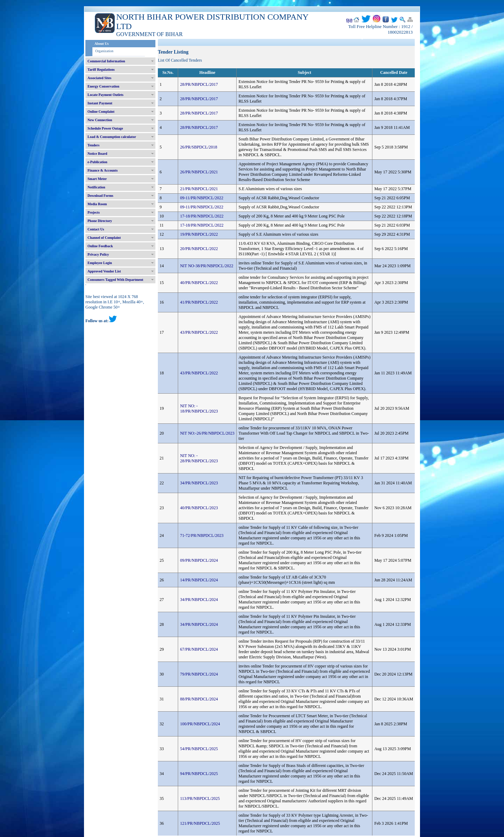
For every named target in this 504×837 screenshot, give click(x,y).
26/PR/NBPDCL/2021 (199, 172)
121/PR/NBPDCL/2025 (200, 823)
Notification (96, 187)
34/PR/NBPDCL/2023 (199, 483)
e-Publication (97, 162)
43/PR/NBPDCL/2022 (199, 332)
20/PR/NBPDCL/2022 (199, 249)
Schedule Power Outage (105, 128)
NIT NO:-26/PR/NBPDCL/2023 (207, 433)
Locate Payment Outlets (106, 95)
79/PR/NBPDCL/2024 (199, 674)
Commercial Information (106, 61)
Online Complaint (101, 112)
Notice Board (97, 154)
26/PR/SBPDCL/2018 (198, 147)
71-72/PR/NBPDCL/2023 (202, 535)
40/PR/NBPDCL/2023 (199, 508)
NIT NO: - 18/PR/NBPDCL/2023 (199, 409)
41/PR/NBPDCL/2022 (199, 302)
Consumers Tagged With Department (115, 280)
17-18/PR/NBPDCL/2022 (202, 216)
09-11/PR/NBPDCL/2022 (202, 198)
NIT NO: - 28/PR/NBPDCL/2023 (199, 458)
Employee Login (100, 263)
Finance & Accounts (103, 170)
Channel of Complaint (104, 238)
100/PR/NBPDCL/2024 (200, 724)
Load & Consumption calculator (112, 137)
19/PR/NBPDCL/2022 (199, 234)
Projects (94, 212)
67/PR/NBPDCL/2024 (199, 649)
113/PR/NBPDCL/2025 (200, 798)
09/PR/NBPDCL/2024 (199, 560)
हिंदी (349, 21)
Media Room (97, 204)
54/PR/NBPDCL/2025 (199, 749)
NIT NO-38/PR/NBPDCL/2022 (206, 266)
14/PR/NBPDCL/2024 (199, 580)
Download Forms (100, 196)
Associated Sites (99, 78)
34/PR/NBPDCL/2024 (199, 600)
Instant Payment (100, 103)
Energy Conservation (103, 86)
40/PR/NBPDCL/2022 (199, 283)
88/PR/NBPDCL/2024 (199, 699)
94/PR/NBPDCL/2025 (199, 774)
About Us (101, 44)
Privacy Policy (98, 254)
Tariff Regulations (101, 70)
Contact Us (96, 229)
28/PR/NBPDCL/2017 (199, 84)
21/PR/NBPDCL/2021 (199, 189)
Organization (104, 51)
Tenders (93, 145)
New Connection (100, 120)
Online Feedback (100, 246)
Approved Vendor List (104, 271)
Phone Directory (100, 221)
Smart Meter (97, 179)
